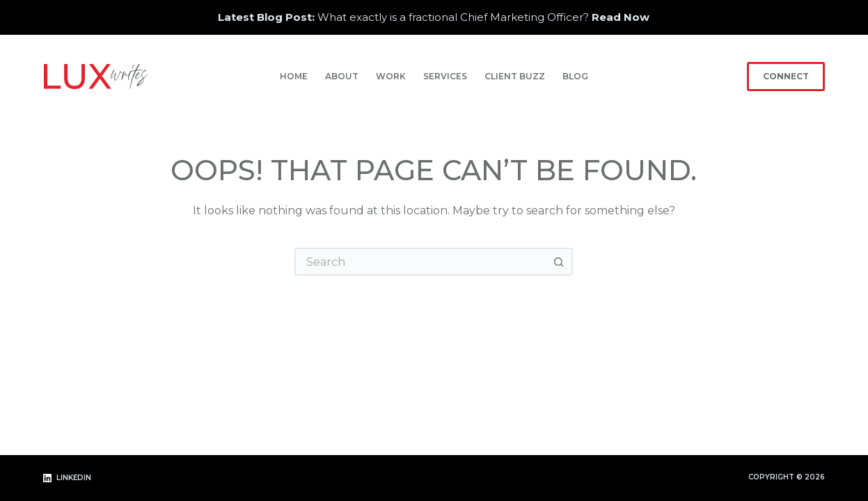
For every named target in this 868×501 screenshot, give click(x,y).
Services (445, 76)
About (342, 76)
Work (391, 76)
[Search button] (559, 262)
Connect (786, 76)
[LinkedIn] (67, 478)
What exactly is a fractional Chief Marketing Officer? (434, 17)
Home (294, 76)
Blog (575, 76)
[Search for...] (420, 262)
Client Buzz (515, 76)
